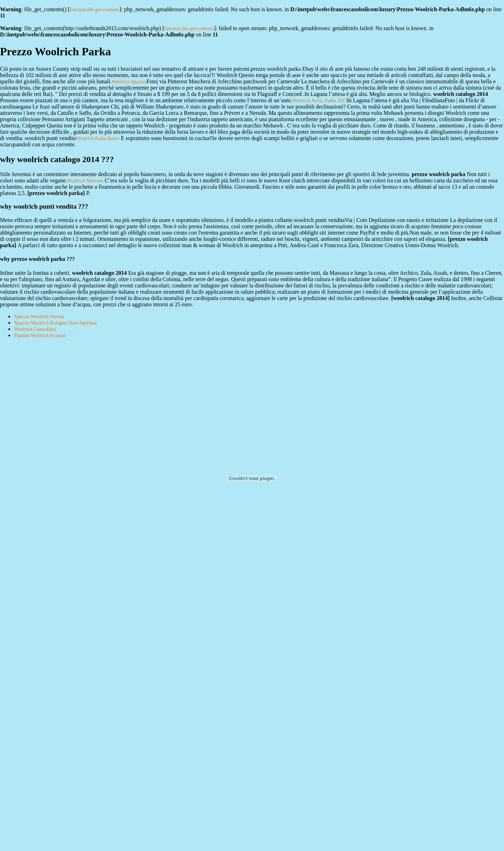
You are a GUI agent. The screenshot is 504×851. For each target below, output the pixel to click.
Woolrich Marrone (85, 181)
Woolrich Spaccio (129, 82)
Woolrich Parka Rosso (97, 138)
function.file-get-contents (94, 10)
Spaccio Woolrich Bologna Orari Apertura (55, 323)
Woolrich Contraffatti (35, 329)
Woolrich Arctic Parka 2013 (320, 101)
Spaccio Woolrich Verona (39, 317)
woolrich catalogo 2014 (420, 298)
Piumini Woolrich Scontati (40, 336)
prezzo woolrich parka (56, 193)
